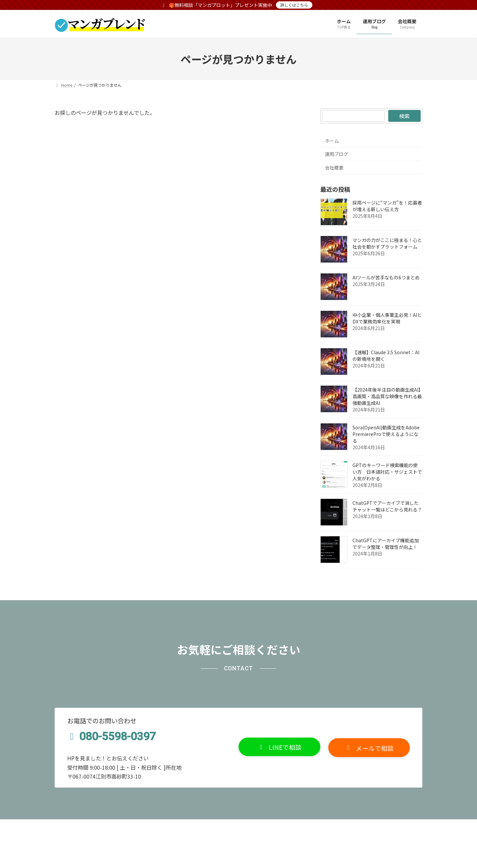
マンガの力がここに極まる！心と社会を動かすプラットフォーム (387, 243)
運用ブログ (337, 154)
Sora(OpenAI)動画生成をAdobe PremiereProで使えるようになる (386, 434)
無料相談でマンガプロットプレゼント (207, 826)
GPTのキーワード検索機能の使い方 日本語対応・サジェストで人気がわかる (387, 472)
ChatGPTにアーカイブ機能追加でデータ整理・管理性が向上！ (386, 544)
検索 (404, 116)
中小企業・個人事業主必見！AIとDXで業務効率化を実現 (387, 318)
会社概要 (334, 168)
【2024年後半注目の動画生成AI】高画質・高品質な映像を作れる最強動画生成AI (387, 396)
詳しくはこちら (294, 5)
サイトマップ (138, 826)
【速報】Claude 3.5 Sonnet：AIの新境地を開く (386, 356)
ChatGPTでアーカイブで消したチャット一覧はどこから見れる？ (387, 506)
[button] (279, 747)
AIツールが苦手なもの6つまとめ (386, 277)
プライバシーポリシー (85, 826)
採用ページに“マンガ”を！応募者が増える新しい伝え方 (387, 206)
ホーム (332, 141)
